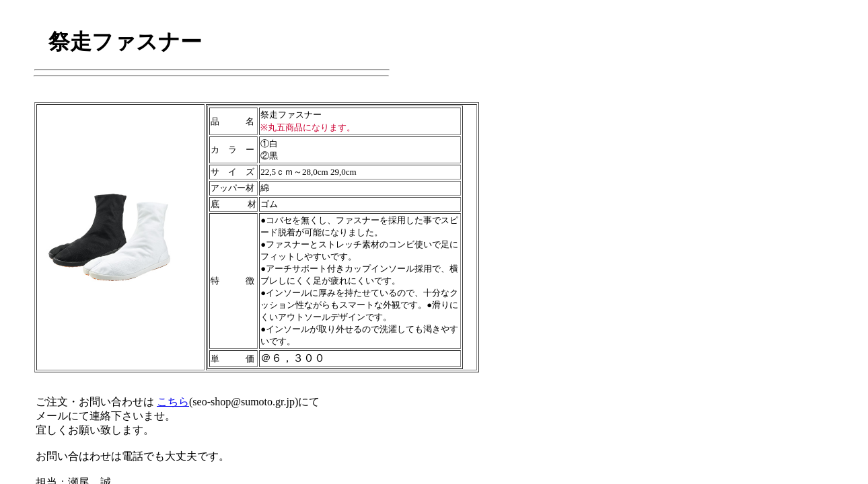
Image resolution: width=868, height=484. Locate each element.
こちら (173, 402)
